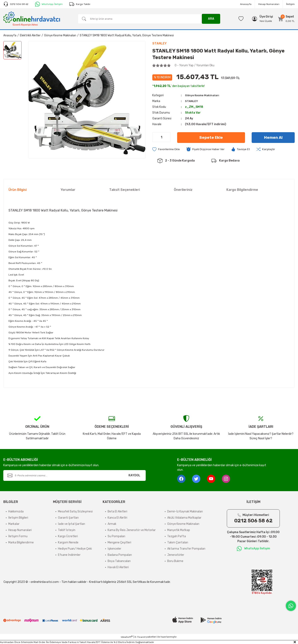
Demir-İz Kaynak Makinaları (185, 512)
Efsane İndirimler (69, 555)
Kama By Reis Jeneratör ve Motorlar (132, 530)
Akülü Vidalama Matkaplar (184, 518)
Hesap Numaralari (20, 530)
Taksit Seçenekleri (125, 190)
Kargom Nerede (68, 543)
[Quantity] (161, 137)
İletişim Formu (18, 536)
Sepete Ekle (211, 138)
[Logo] (32, 19)
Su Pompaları (116, 536)
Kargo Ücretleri (68, 536)
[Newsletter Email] (74, 476)
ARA (211, 19)
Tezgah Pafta (177, 536)
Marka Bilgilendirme (21, 543)
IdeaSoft (127, 637)
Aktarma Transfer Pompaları (186, 549)
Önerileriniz (183, 190)
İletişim (290, 4)
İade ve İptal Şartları (71, 524)
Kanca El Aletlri (117, 518)
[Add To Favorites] (166, 150)
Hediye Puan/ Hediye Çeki (75, 549)
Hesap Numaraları (269, 4)
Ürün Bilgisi (18, 190)
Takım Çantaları (178, 543)
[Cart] (286, 19)
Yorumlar (68, 190)
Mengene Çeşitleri (119, 543)
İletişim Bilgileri (18, 518)
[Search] (149, 19)
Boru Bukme (175, 561)
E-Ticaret (140, 637)
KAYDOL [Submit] (134, 476)
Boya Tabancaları (119, 561)
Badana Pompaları (120, 555)
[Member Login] (266, 17)
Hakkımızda (16, 512)
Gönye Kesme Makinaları (202, 96)
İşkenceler (114, 549)
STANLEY (192, 101)
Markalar (14, 524)
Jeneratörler (176, 555)
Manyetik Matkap (179, 530)
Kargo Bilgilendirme (242, 190)
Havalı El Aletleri (118, 567)
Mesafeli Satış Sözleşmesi (75, 512)
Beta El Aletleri (117, 512)
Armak (112, 524)
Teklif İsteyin (67, 530)
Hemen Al (273, 138)
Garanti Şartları (68, 518)
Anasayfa (246, 4)
